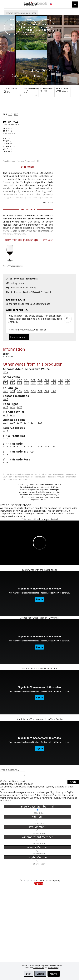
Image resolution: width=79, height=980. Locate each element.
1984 (19, 383)
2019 (5, 114)
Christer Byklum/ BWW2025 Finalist (33, 292)
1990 (5, 383)
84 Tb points (28, 167)
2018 (12, 391)
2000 (47, 380)
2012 (19, 380)
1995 (61, 380)
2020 (12, 423)
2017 (10, 114)
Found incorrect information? (21, 161)
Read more (48, 202)
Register (39, 884)
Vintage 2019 (28, 209)
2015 (16, 114)
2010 (33, 380)
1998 (54, 380)
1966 (54, 383)
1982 (33, 383)
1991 (68, 380)
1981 (40, 383)
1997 (54, 447)
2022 (5, 399)
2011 (26, 380)
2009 (40, 447)
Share (73, 783)
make (28, 304)
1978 (47, 383)
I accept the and (42, 881)
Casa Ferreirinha (25, 75)
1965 (61, 383)
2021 (5, 391)
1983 (26, 383)
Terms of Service (39, 881)
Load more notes (19, 337)
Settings (40, 974)
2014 (33, 391)
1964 (68, 383)
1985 (12, 383)
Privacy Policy (53, 968)
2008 (40, 380)
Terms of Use (39, 968)
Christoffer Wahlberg (25, 288)
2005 (47, 447)
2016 (5, 372)
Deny (29, 974)
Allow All (54, 974)
